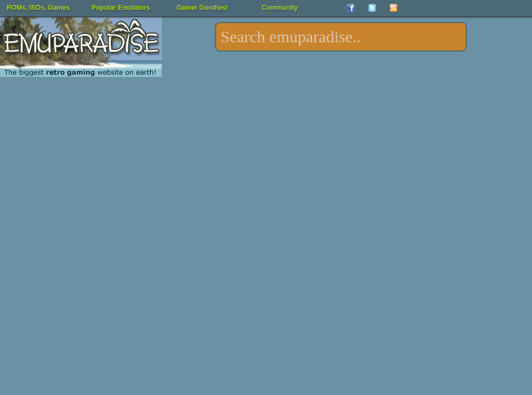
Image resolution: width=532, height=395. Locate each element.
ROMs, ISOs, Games (38, 8)
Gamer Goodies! (202, 8)
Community (280, 8)
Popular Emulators (121, 8)
